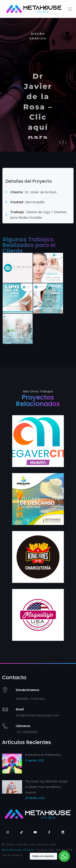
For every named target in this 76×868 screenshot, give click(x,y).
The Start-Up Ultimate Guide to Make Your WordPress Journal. (46, 787)
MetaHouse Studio (18, 850)
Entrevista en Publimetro (43, 755)
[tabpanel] (38, 85)
